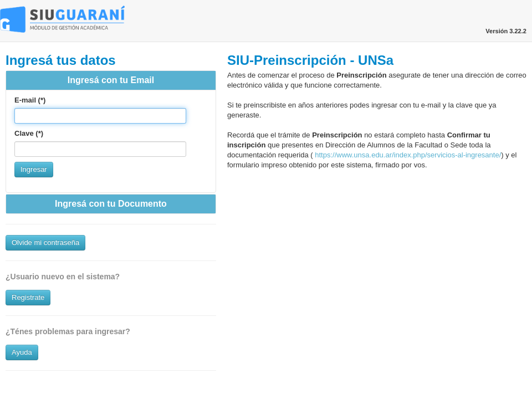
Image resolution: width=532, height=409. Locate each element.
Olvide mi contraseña (45, 242)
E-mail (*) (30, 100)
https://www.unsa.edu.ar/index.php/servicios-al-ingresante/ (407, 155)
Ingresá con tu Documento (111, 204)
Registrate (28, 297)
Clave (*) (29, 133)
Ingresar (34, 169)
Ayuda (22, 352)
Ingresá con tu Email (111, 80)
